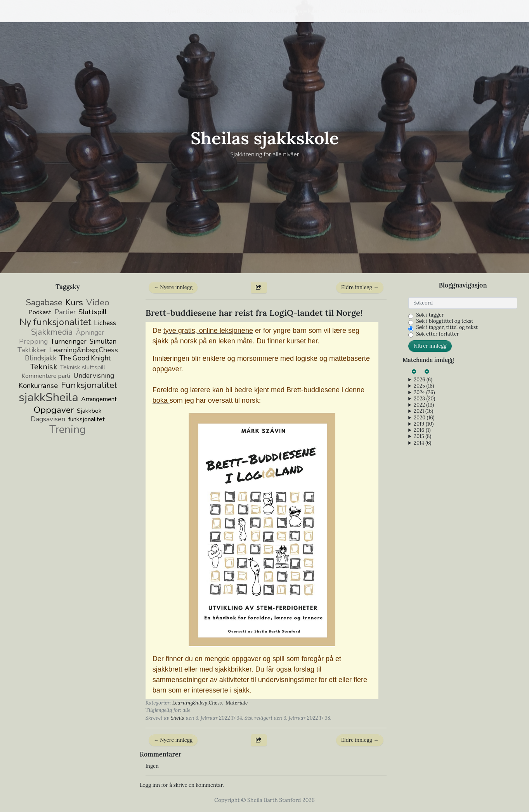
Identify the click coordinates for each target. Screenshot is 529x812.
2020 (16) (424, 418)
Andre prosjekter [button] (295, 11)
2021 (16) (423, 411)
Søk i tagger (430, 315)
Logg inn (459, 11)
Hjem (173, 11)
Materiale (237, 703)
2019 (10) (424, 424)
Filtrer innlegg (430, 346)
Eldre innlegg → (360, 287)
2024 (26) (424, 393)
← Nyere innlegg (173, 287)
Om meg (241, 11)
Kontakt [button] (415, 11)
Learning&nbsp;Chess (197, 703)
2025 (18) (424, 386)
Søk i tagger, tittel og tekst (447, 327)
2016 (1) (422, 430)
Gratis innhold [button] (361, 11)
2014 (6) (422, 443)
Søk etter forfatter (437, 334)
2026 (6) (423, 380)
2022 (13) (424, 405)
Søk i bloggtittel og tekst (445, 321)
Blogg (205, 11)
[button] (143, 11)
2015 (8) (422, 436)
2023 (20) (424, 399)
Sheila (177, 718)
